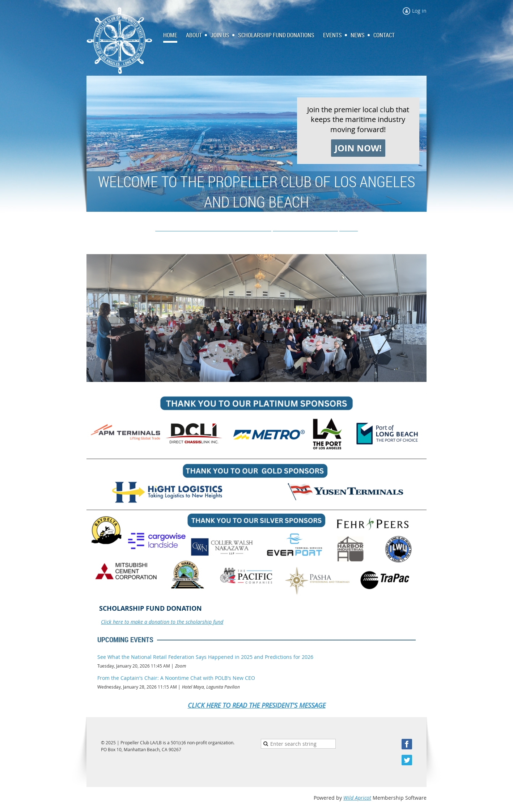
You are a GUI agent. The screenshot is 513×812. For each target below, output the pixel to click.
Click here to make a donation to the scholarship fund (162, 622)
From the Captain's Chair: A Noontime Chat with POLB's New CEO (176, 678)
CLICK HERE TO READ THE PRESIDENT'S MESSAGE (257, 705)
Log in (419, 11)
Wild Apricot (357, 798)
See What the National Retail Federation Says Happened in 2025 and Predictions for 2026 (205, 657)
